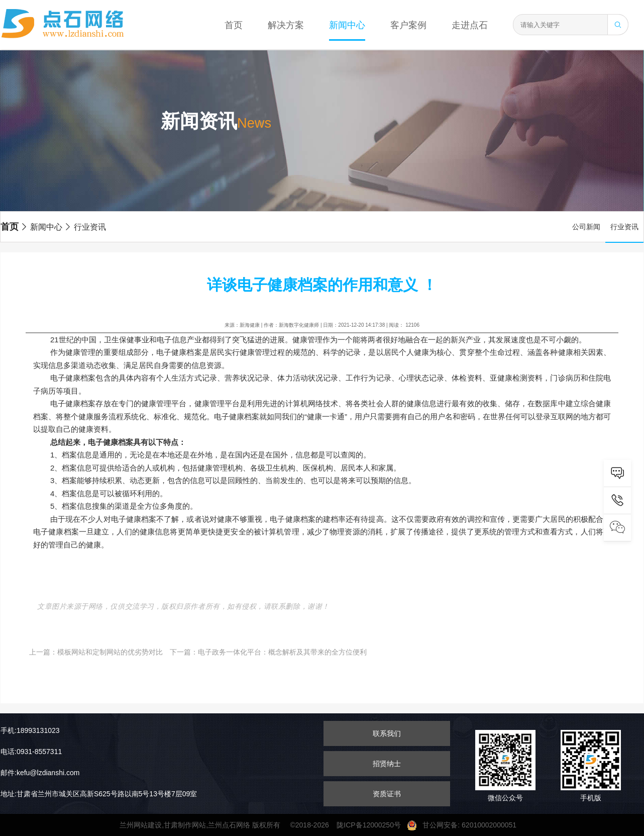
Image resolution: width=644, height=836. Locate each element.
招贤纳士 (387, 764)
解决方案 (286, 25)
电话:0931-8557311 (31, 752)
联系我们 (387, 733)
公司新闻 (586, 227)
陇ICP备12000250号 (371, 825)
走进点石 (470, 25)
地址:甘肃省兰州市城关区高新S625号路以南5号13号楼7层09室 (99, 794)
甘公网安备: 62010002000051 (466, 825)
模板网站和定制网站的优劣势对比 (110, 652)
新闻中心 (347, 25)
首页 (234, 25)
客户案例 (408, 25)
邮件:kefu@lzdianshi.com (40, 773)
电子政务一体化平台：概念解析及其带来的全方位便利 (282, 652)
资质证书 (387, 794)
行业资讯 (85, 227)
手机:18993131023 (30, 730)
